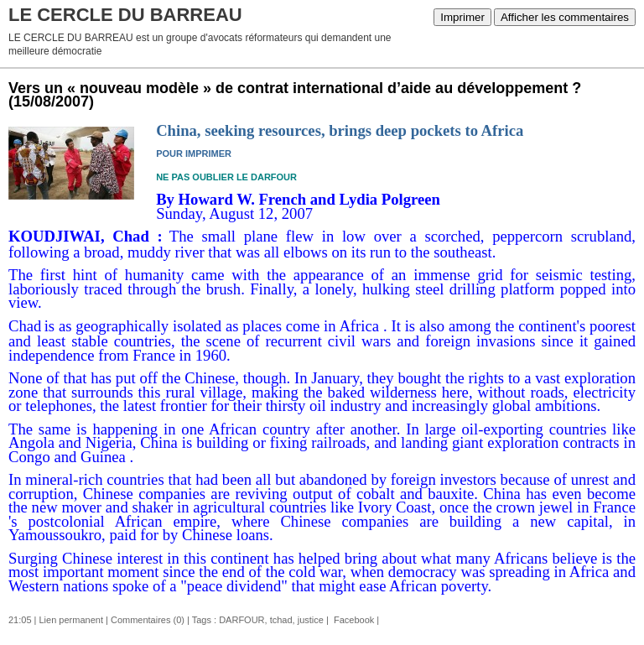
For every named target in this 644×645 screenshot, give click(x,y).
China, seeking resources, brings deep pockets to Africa (340, 130)
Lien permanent (71, 620)
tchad (281, 620)
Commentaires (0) (148, 620)
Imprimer (462, 17)
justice (311, 620)
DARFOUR (241, 620)
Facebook (353, 620)
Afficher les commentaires (565, 17)
